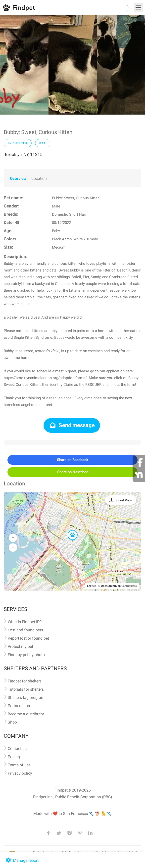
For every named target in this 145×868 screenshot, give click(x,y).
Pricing (14, 757)
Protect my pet (20, 646)
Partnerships (19, 706)
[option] (24, 65)
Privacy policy (20, 773)
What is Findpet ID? (25, 622)
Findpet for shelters (25, 681)
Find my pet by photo (26, 655)
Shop (12, 722)
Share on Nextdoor (72, 472)
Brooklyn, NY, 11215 (24, 154)
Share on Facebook (73, 460)
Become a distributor (26, 714)
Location (39, 178)
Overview (18, 178)
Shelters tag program (26, 698)
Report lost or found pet (28, 638)
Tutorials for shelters (26, 689)
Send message (72, 425)
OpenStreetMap (111, 586)
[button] (69, 530)
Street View (124, 500)
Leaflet (91, 586)
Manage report (22, 860)
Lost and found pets (25, 630)
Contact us (17, 749)
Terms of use (19, 765)
